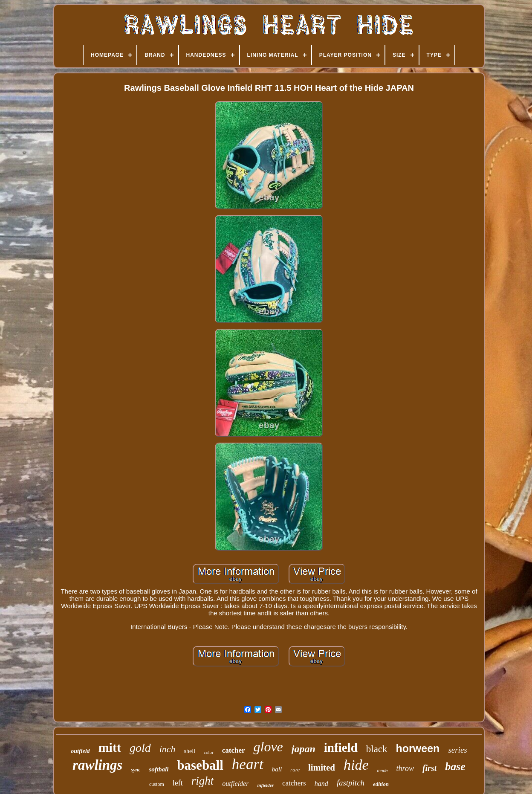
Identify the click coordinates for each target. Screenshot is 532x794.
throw (405, 768)
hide (356, 765)
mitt (110, 747)
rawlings (97, 765)
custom (157, 784)
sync (136, 770)
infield (341, 748)
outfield (80, 751)
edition (381, 784)
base (455, 766)
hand (321, 784)
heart (248, 764)
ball (277, 769)
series (457, 750)
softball (159, 769)
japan (304, 749)
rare (295, 769)
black (377, 749)
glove (268, 747)
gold (140, 748)
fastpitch (351, 783)
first (429, 768)
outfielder (235, 784)
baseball (200, 765)
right (203, 781)
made (383, 771)
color (209, 752)
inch (168, 749)
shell (190, 751)
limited (322, 768)
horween (418, 748)
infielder (265, 785)
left (178, 783)
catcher (234, 750)
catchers (294, 783)
